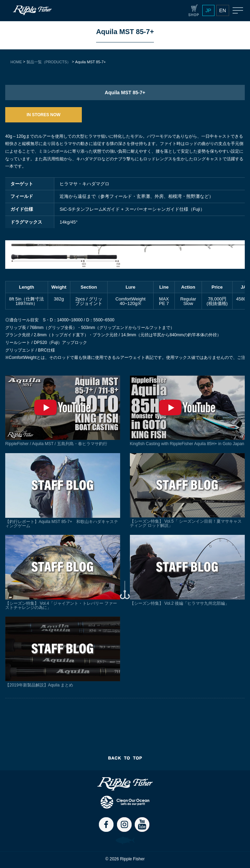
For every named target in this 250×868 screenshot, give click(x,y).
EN (223, 10)
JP (208, 10)
